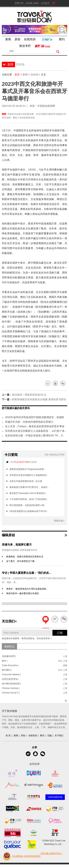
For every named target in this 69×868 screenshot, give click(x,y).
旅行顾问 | (7, 670)
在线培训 (33, 736)
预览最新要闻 (44, 638)
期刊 (42, 736)
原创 (23, 736)
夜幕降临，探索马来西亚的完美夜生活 (25, 557)
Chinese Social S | (11, 693)
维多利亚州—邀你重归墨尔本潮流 (23, 593)
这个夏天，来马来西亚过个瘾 (20, 561)
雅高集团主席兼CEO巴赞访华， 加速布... (29, 487)
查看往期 (59, 521)
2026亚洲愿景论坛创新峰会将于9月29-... (29, 511)
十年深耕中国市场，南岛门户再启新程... (29, 499)
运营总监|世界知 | (10, 679)
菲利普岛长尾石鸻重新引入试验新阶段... (29, 475)
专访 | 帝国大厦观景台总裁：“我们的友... (27, 573)
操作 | (5, 661)
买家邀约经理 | (9, 656)
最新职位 (9, 646)
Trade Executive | (10, 665)
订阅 (60, 633)
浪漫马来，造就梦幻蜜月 (17, 545)
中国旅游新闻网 (46, 106)
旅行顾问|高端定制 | (11, 684)
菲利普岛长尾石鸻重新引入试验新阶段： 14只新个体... (36, 431)
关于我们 (59, 736)
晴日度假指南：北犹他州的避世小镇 (27, 505)
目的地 (34, 75)
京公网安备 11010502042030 (21, 856)
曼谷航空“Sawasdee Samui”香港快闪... (28, 493)
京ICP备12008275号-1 (51, 853)
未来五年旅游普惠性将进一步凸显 (26, 481)
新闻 (25, 75)
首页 (17, 75)
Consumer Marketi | (11, 675)
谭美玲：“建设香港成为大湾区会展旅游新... (27, 589)
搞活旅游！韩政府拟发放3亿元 (29, 395)
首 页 (8, 736)
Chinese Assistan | (11, 688)
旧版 (50, 736)
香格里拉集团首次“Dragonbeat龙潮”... (28, 469)
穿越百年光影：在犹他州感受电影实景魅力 (29, 422)
